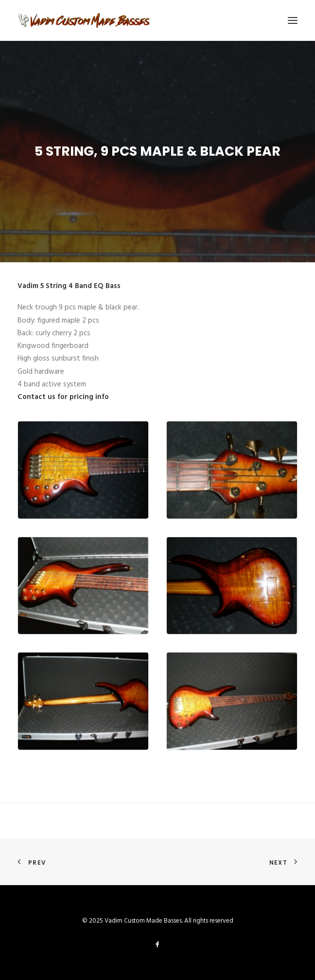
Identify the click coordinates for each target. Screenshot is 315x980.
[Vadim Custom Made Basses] (84, 20)
